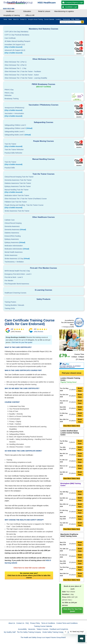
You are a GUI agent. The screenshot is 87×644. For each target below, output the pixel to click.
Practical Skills (10, 168)
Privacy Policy (35, 623)
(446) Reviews (39, 332)
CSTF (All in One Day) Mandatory (16, 32)
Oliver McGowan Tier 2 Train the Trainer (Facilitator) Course (26, 199)
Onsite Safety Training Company (54, 632)
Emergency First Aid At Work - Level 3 (18, 274)
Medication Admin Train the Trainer (17, 195)
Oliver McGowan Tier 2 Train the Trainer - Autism (22, 75)
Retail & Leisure (44, 11)
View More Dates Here (72, 426)
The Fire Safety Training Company (29, 632)
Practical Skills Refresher (13, 153)
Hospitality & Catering (12, 15)
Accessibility (22, 629)
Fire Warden (9, 281)
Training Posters (10, 302)
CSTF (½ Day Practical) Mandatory (17, 35)
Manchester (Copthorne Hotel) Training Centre (69, 535)
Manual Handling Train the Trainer (44, 191)
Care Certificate (10, 38)
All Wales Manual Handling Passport (17, 41)
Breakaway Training (12, 99)
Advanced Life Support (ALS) (44, 52)
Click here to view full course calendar (29, 568)
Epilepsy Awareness (12, 239)
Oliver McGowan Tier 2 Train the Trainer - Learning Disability (26, 78)
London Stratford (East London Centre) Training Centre (70, 433)
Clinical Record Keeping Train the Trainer (19, 177)
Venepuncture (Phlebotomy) (44, 109)
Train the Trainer (44, 145)
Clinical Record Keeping (13, 223)
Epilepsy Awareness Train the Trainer (18, 186)
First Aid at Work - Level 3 (14, 277)
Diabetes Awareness (12, 233)
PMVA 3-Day (9, 90)
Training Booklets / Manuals (14, 305)
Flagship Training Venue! (68, 382)
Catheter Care (10, 220)
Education (27, 11)
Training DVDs (10, 308)
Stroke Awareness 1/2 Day (17, 259)
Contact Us (20, 623)
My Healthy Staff (10, 632)
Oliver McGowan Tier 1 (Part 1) (16, 62)
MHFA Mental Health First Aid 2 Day (17, 271)
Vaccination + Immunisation (35, 115)
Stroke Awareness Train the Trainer (17, 211)
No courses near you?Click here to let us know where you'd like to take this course (29, 575)
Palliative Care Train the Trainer (16, 202)
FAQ (27, 623)
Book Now (80, 390)
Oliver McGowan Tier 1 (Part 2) (16, 65)
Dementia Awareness (12, 226)
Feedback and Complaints (59, 629)
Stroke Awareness (11, 255)
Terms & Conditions (48, 623)
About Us (12, 623)
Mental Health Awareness (14, 252)
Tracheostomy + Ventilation (14, 262)
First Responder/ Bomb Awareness (17, 284)
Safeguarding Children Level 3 (15, 125)
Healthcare (10, 11)
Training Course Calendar (43, 626)
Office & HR (30, 15)
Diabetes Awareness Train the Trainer (18, 183)
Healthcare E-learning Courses (15, 293)
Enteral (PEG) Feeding (13, 236)
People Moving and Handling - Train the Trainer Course (44, 207)
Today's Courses (42, 629)
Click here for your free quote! (22, 342)
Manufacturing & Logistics (64, 11)
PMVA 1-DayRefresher (9, 94)
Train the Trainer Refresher (14, 150)
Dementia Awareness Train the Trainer (18, 180)
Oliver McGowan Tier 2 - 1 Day (15, 68)
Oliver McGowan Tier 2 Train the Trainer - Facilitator (23, 71)
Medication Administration (14, 246)
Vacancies (32, 629)
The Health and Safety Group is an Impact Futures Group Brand (43, 637)
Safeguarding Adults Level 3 (14, 132)
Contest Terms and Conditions (67, 623)
